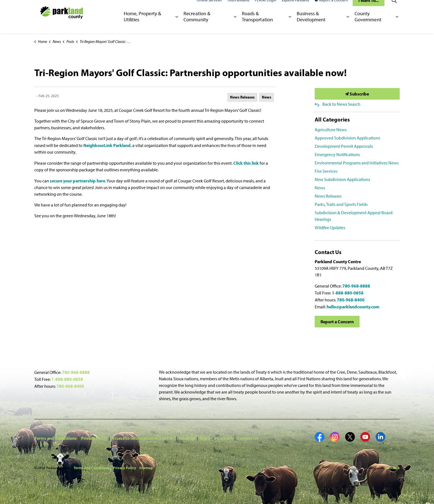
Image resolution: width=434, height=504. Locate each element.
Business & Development (311, 25)
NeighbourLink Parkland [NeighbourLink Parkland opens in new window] (107, 145)
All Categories (332, 119)
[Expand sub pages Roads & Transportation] (290, 25)
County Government (368, 25)
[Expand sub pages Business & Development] (348, 25)
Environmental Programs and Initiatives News (357, 163)
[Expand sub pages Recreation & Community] (235, 25)
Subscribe (357, 94)
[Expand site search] (394, 8)
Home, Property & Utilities (143, 25)
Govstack (392, 468)
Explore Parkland (295, 8)
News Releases (242, 97)
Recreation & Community (197, 25)
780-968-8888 (356, 286)
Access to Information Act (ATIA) (143, 438)
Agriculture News (331, 130)
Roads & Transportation (257, 25)
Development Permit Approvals (344, 146)
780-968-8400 (351, 300)
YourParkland (238, 8)
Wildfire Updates (330, 228)
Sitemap (187, 438)
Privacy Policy (94, 438)
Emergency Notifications (337, 155)
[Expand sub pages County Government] (397, 25)
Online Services (209, 8)
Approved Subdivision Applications (347, 138)
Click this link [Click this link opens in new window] (246, 163)
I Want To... (369, 8)
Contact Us (248, 438)
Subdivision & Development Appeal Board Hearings (354, 216)
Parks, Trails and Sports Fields (341, 204)
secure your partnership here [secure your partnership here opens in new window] (77, 181)
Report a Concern (331, 8)
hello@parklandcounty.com (353, 307)
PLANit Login (266, 8)
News (267, 97)
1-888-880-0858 (348, 293)
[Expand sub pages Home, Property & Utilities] (177, 25)
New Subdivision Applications (342, 179)
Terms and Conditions (55, 438)
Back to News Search (341, 104)
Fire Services (326, 171)
